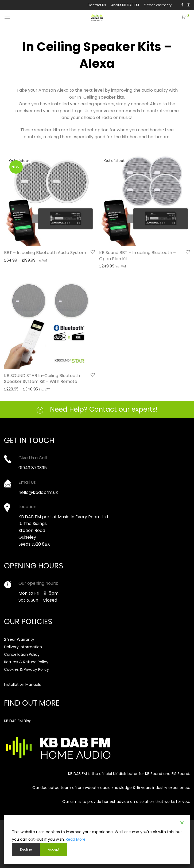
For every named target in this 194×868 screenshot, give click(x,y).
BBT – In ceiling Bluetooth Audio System (45, 253)
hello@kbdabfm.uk (38, 492)
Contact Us (97, 5)
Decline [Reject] (26, 849)
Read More (76, 839)
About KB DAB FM (125, 5)
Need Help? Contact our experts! (104, 409)
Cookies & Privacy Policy (26, 669)
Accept (54, 849)
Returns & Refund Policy (26, 662)
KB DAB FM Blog (18, 721)
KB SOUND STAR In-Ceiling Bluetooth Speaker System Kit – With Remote (42, 379)
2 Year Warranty (158, 5)
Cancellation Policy (22, 654)
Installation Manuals (22, 684)
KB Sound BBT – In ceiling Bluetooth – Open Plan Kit (137, 256)
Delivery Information (23, 647)
